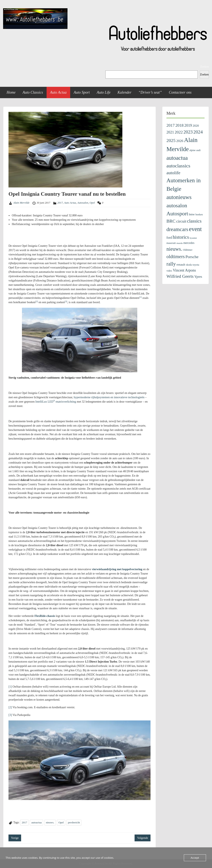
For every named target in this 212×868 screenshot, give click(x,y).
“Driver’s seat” (150, 92)
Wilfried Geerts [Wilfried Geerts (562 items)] (180, 276)
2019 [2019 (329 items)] (188, 125)
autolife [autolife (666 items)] (173, 173)
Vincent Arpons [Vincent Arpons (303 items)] (184, 270)
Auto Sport (82, 92)
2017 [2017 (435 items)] (171, 125)
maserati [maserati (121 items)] (171, 243)
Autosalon (83, 203)
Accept (195, 858)
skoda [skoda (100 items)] (189, 265)
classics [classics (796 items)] (194, 221)
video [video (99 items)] (169, 271)
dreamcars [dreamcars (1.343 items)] (177, 229)
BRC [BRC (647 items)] (171, 221)
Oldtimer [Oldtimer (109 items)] (188, 250)
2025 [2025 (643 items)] (171, 141)
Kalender (125, 92)
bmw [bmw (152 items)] (192, 214)
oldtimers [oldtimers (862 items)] (176, 256)
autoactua (36, 822)
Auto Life (104, 92)
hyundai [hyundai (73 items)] (193, 238)
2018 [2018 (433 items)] (179, 125)
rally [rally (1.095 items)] (171, 264)
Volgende (143, 838)
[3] (10, 715)
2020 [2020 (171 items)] (196, 126)
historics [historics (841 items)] (181, 237)
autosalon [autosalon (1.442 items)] (177, 206)
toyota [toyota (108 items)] (196, 265)
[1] (10, 687)
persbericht (74, 822)
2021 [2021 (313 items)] (170, 132)
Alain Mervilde (21, 203)
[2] (10, 707)
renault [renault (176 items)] (181, 264)
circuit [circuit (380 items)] (181, 221)
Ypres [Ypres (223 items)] (198, 277)
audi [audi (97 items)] (198, 150)
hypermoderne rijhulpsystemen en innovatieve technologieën (109, 397)
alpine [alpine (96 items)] (193, 150)
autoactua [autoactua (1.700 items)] (177, 158)
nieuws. (50, 822)
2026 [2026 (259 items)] (180, 141)
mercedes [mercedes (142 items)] (189, 243)
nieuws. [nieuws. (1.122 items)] (174, 249)
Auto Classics (33, 92)
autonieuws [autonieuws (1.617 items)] (179, 197)
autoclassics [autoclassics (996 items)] (178, 166)
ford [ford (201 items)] (169, 238)
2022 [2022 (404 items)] (179, 132)
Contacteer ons (180, 92)
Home (11, 92)
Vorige (15, 838)
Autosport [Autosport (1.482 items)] (177, 214)
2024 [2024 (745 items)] (198, 132)
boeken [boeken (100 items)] (199, 215)
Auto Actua (58, 92)
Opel (92, 203)
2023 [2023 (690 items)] (188, 132)
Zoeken (205, 67)
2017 (60, 203)
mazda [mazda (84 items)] (179, 243)
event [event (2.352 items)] (195, 229)
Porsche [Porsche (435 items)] (192, 257)
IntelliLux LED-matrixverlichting (56, 402)
